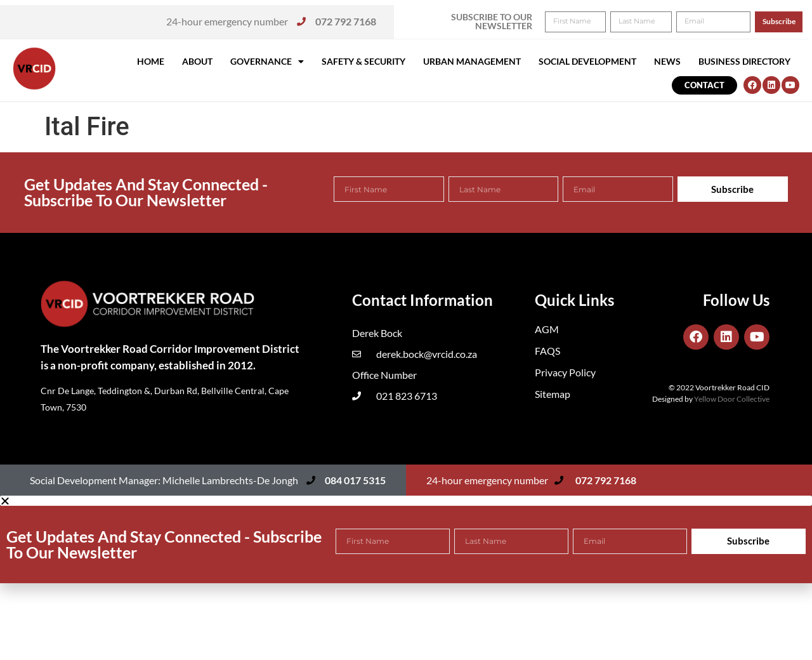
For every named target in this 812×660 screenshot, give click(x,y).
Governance (267, 62)
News (667, 61)
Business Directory (744, 61)
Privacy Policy (565, 372)
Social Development (587, 61)
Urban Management (472, 61)
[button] (785, 18)
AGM (547, 329)
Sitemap (553, 394)
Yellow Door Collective (732, 399)
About (197, 61)
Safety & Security (363, 61)
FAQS (547, 351)
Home (151, 61)
